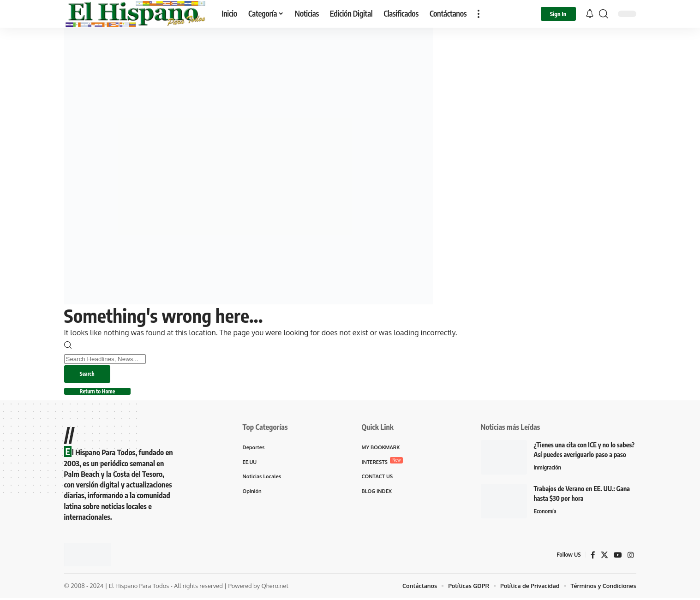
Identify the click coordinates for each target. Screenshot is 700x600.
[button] (479, 14)
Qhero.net (275, 588)
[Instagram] (631, 556)
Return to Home (101, 393)
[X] (604, 556)
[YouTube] (618, 556)
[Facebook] (593, 556)
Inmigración (548, 469)
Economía (545, 513)
